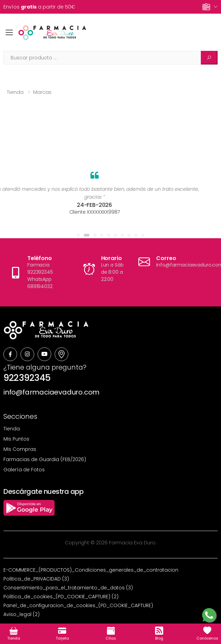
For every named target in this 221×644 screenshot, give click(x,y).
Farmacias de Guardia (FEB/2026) (45, 459)
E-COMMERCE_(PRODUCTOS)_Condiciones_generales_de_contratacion (91, 570)
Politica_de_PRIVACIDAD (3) (36, 579)
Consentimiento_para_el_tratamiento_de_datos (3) (68, 588)
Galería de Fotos (24, 470)
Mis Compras (20, 449)
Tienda (15, 92)
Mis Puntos (16, 439)
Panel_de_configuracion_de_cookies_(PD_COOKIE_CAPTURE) (78, 605)
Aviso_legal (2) (22, 614)
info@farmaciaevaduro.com (51, 392)
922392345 (27, 378)
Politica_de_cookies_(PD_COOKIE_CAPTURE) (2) (61, 597)
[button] (78, 235)
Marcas (42, 92)
